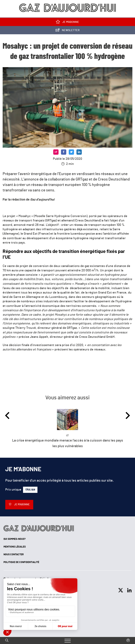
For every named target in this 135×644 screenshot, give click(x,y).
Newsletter (68, 31)
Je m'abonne (67, 23)
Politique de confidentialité (21, 562)
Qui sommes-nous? (15, 539)
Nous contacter (14, 555)
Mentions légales (15, 547)
